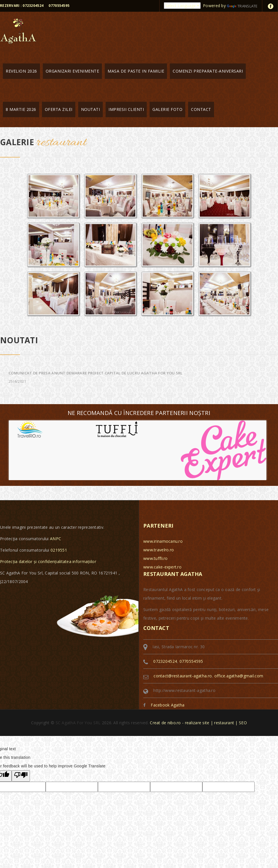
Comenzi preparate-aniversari (208, 71)
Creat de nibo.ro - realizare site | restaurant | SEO (198, 723)
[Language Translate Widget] (182, 6)
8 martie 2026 (21, 109)
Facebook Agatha (168, 705)
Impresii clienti (126, 109)
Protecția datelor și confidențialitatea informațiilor (48, 561)
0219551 (59, 550)
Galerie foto (167, 109)
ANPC (56, 539)
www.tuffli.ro (156, 558)
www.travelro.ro (159, 550)
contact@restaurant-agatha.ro (183, 676)
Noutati (91, 109)
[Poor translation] (21, 776)
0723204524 (165, 661)
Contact (201, 109)
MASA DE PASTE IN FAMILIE (136, 71)
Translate (242, 6)
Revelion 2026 (21, 71)
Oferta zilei (59, 109)
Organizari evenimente (72, 71)
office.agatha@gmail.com (239, 676)
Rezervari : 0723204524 (22, 6)
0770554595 (59, 6)
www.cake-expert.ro (162, 567)
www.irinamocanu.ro (163, 541)
